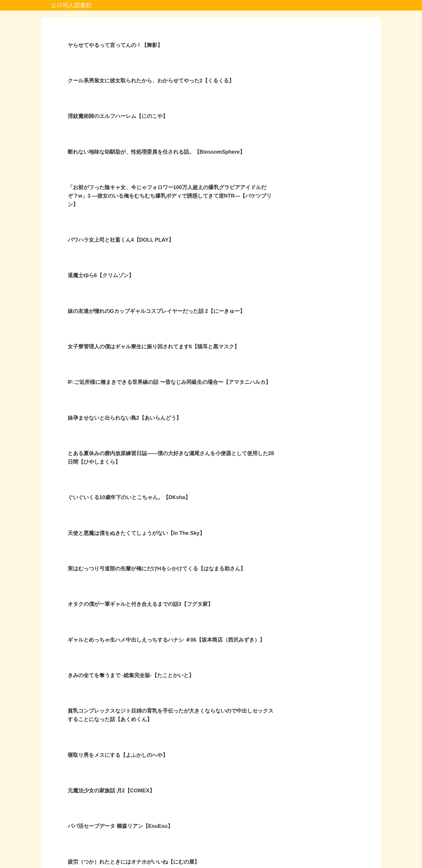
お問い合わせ (250, 850)
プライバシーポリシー (180, 850)
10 (227, 804)
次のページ (211, 782)
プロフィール (219, 850)
